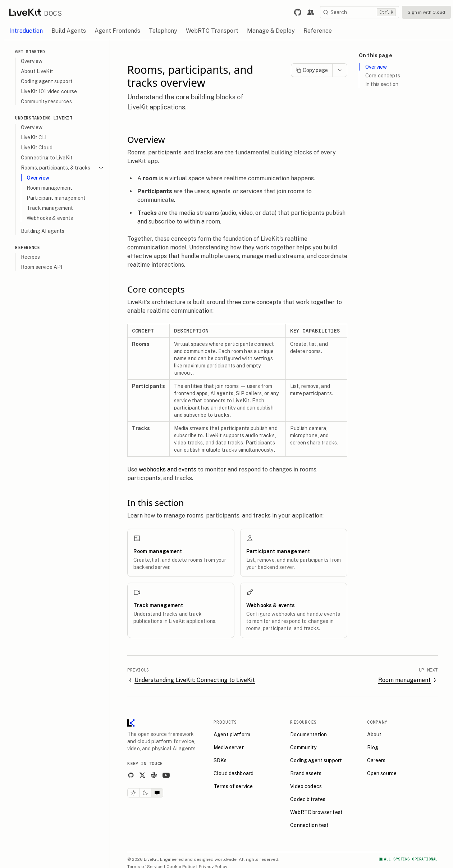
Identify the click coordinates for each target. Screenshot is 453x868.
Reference (27, 247)
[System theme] (157, 793)
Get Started (30, 52)
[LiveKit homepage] (131, 725)
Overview (376, 67)
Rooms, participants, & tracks (62, 168)
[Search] (360, 12)
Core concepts (383, 76)
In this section (382, 84)
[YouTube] (166, 775)
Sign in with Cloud (426, 12)
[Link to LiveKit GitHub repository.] (298, 12)
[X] (142, 775)
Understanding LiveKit (44, 118)
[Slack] (154, 775)
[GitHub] (131, 775)
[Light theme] (133, 793)
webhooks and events (168, 469)
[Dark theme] (145, 793)
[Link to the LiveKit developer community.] (311, 12)
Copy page (312, 70)
